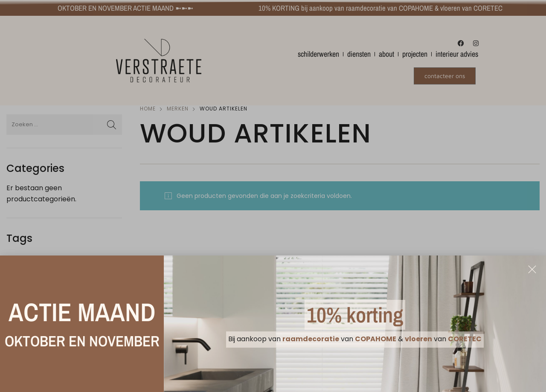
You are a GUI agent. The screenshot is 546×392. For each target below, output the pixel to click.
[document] (273, 196)
